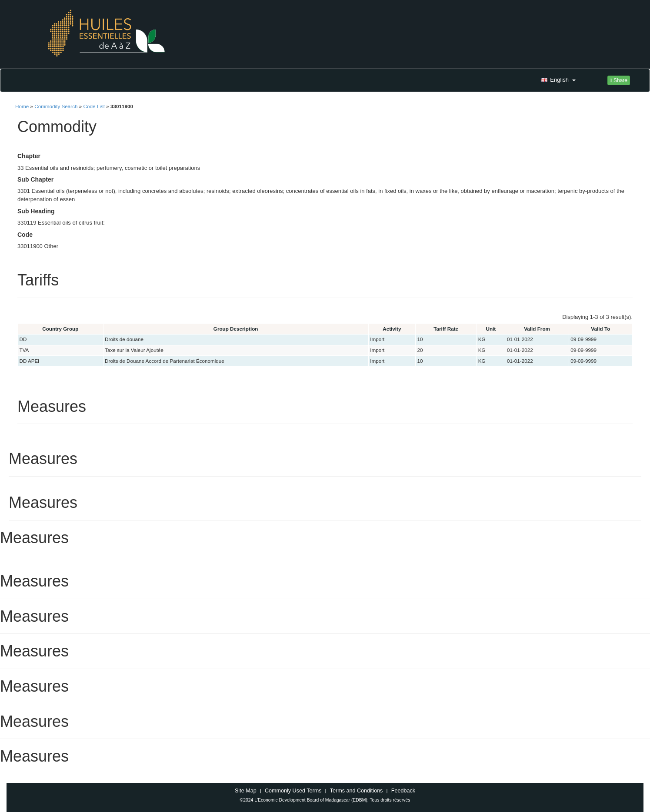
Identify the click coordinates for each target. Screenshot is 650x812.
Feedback (403, 791)
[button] (557, 80)
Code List (94, 106)
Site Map (246, 791)
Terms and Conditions (357, 791)
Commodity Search (56, 106)
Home (22, 106)
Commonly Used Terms (293, 791)
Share (619, 80)
